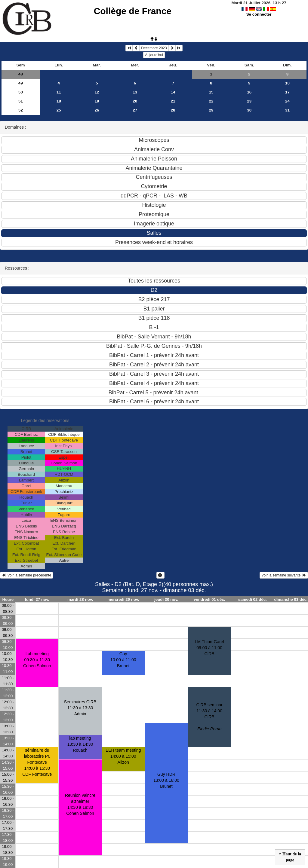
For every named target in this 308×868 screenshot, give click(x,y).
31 (287, 110)
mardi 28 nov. (80, 599)
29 (211, 110)
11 (59, 92)
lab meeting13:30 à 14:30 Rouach (80, 744)
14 (173, 92)
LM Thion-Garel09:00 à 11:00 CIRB (209, 648)
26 (97, 110)
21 (173, 101)
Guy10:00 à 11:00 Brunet (123, 660)
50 (21, 92)
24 (287, 101)
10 (287, 83)
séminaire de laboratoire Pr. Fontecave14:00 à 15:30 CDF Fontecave (37, 762)
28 (173, 110)
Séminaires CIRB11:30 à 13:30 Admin (80, 708)
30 (249, 110)
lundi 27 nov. (37, 599)
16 (249, 92)
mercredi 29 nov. (123, 599)
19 (97, 101)
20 (135, 101)
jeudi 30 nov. (166, 599)
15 (211, 92)
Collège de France (133, 11)
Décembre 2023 (154, 48)
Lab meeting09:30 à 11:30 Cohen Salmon (37, 660)
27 (135, 110)
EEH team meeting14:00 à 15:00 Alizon (123, 756)
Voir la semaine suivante (284, 575)
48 (21, 74)
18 (59, 101)
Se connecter (259, 14)
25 (59, 110)
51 (21, 101)
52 (21, 110)
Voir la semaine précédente (26, 575)
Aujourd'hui (154, 55)
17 (287, 92)
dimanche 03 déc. (291, 599)
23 (249, 101)
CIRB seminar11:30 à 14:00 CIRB (209, 717)
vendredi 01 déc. (209, 599)
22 (211, 101)
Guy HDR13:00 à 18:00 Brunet (166, 780)
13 (135, 92)
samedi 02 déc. (253, 599)
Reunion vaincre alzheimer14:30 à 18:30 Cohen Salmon (80, 804)
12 (97, 92)
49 (21, 83)
